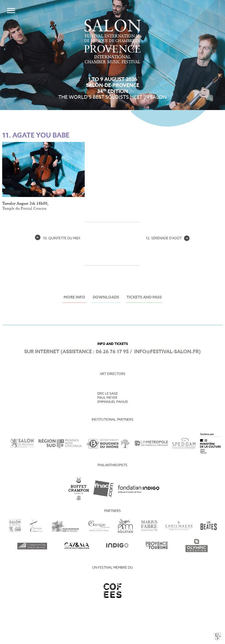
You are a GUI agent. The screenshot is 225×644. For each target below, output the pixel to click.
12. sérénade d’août (168, 239)
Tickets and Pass (144, 298)
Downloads (106, 298)
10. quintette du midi (57, 239)
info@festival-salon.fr (167, 352)
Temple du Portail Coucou (24, 209)
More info (74, 298)
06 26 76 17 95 (112, 352)
